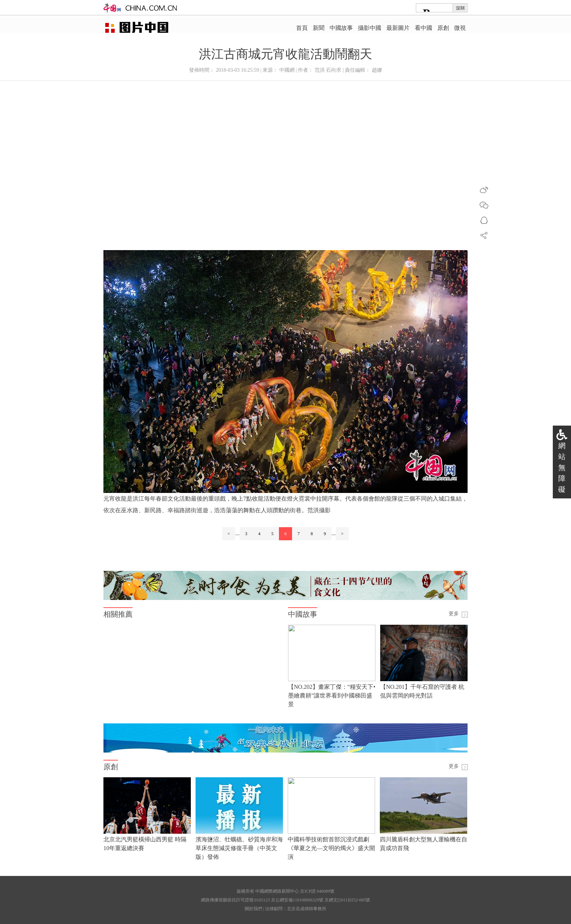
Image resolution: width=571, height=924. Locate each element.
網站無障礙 (562, 467)
